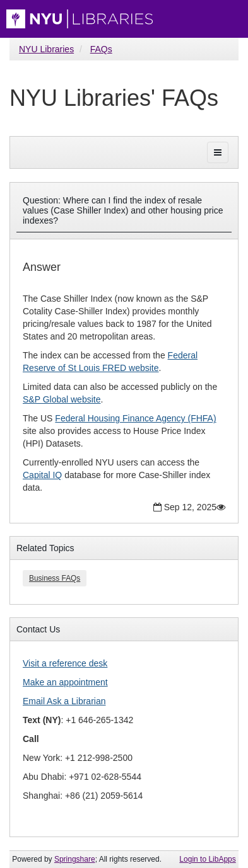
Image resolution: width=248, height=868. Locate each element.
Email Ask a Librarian (64, 701)
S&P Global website (62, 399)
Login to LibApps (207, 859)
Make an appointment (65, 682)
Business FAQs (55, 578)
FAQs (101, 49)
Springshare (75, 859)
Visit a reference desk (65, 663)
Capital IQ (42, 475)
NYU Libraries (46, 49)
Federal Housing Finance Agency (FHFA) (135, 418)
